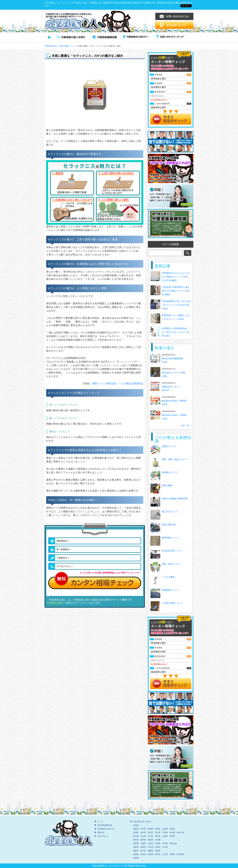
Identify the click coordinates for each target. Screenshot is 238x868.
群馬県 (150, 832)
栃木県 (143, 832)
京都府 (143, 843)
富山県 (143, 836)
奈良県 (165, 843)
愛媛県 (150, 851)
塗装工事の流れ (169, 525)
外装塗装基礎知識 (105, 825)
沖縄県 (136, 858)
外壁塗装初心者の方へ (106, 829)
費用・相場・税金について (175, 459)
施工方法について (170, 512)
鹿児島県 (180, 854)
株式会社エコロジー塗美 (174, 373)
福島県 (172, 829)
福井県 (158, 836)
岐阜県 (136, 840)
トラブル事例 (168, 577)
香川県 (143, 851)
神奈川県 (165, 390)
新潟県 (136, 836)
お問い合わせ (103, 836)
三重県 (158, 840)
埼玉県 (158, 832)
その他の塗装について (172, 603)
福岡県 (136, 854)
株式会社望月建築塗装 (173, 358)
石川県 (150, 836)
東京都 (165, 362)
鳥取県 (136, 847)
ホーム (100, 822)
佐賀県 (143, 854)
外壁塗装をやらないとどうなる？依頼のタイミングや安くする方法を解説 (176, 277)
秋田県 (158, 829)
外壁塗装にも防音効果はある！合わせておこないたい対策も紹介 (176, 332)
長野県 (165, 404)
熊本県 (158, 854)
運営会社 (101, 832)
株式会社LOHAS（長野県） (175, 401)
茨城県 (136, 832)
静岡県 (143, 840)
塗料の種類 (167, 485)
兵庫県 (158, 843)
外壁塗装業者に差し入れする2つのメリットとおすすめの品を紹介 (176, 305)
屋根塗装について (170, 590)
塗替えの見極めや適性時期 (175, 498)
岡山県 (150, 847)
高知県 (158, 851)
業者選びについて (170, 472)
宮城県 (150, 829)
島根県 (143, 847)
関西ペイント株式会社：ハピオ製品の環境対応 (118, 384)
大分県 (165, 854)
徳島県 (136, 851)
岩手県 (143, 829)
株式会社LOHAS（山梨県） (175, 415)
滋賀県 (136, 843)
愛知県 (150, 840)
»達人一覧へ (186, 426)
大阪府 (150, 843)
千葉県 (165, 832)
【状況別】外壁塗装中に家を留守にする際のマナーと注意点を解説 (176, 291)
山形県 (165, 829)
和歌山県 (173, 843)
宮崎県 (172, 854)
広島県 (158, 847)
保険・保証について (171, 564)
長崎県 (150, 854)
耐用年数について (170, 538)
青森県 (136, 829)
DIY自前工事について (172, 551)
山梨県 (165, 376)
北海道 (136, 825)
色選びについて (169, 446)
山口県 (165, 847)
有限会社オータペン (172, 387)
